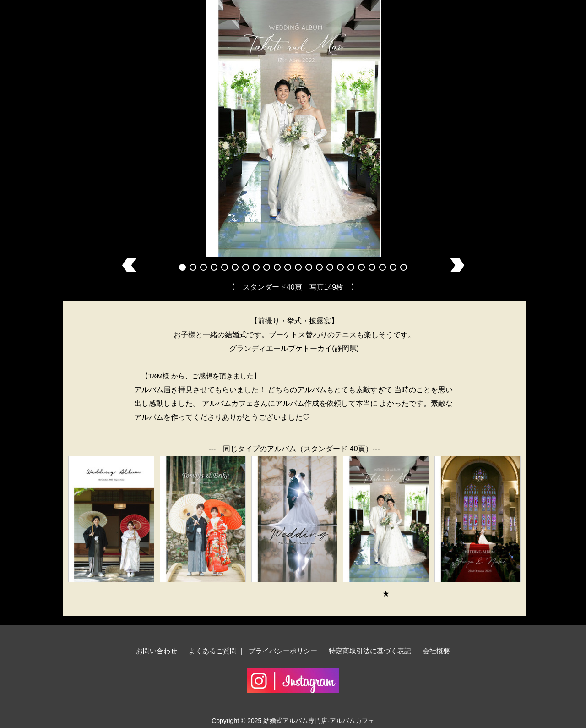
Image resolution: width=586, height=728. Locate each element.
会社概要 (436, 651)
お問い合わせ (157, 651)
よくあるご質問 (213, 651)
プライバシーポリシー (283, 651)
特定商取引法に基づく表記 (370, 651)
